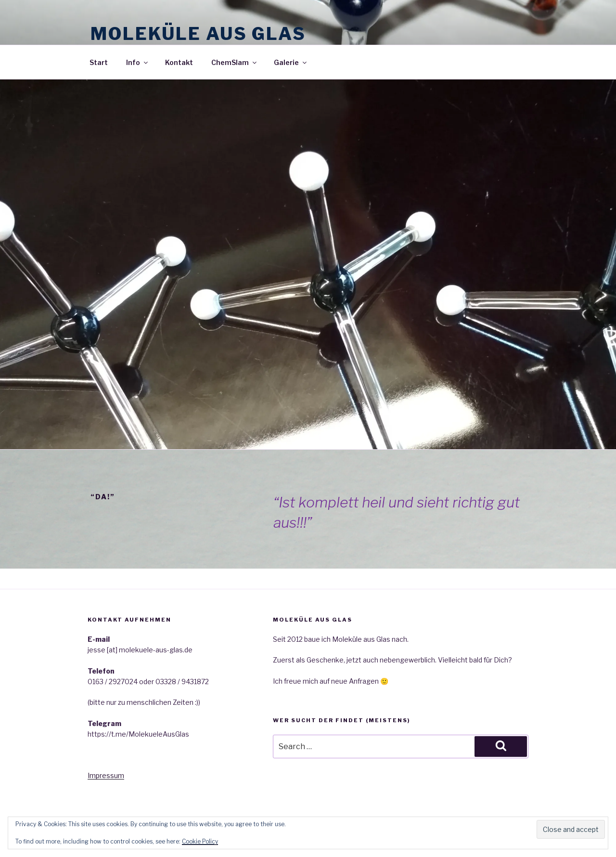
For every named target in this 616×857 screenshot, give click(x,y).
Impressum (106, 775)
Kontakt (179, 62)
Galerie (291, 62)
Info (138, 62)
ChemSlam (235, 62)
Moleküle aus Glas (198, 34)
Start (99, 62)
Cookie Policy (200, 841)
